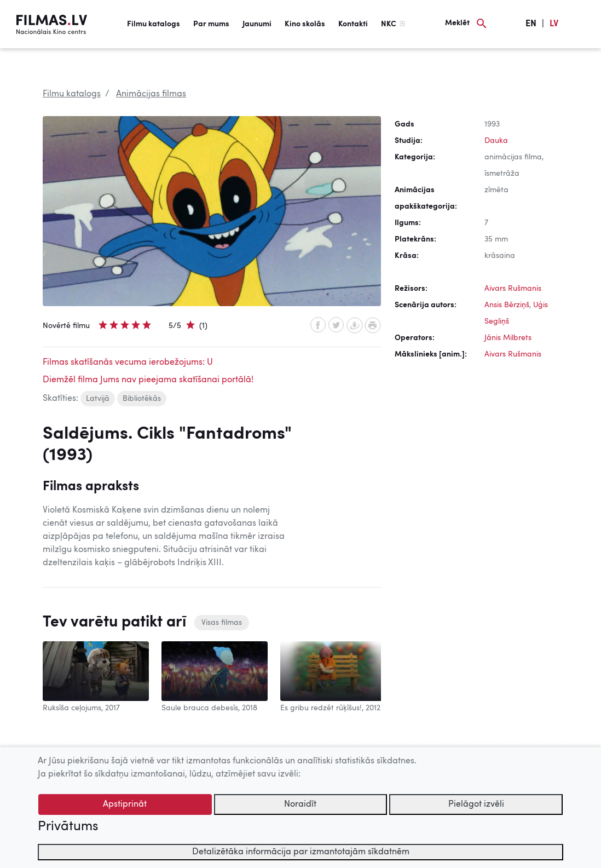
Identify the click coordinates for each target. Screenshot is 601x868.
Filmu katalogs (154, 24)
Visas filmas (222, 623)
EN (531, 24)
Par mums (211, 24)
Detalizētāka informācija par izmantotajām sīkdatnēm (301, 852)
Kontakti (353, 24)
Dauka (496, 141)
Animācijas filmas (151, 94)
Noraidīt (300, 804)
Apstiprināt (125, 804)
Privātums (68, 827)
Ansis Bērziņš (507, 305)
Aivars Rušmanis (513, 289)
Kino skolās (305, 24)
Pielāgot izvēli (476, 804)
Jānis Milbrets (508, 338)
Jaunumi (257, 24)
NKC (389, 24)
